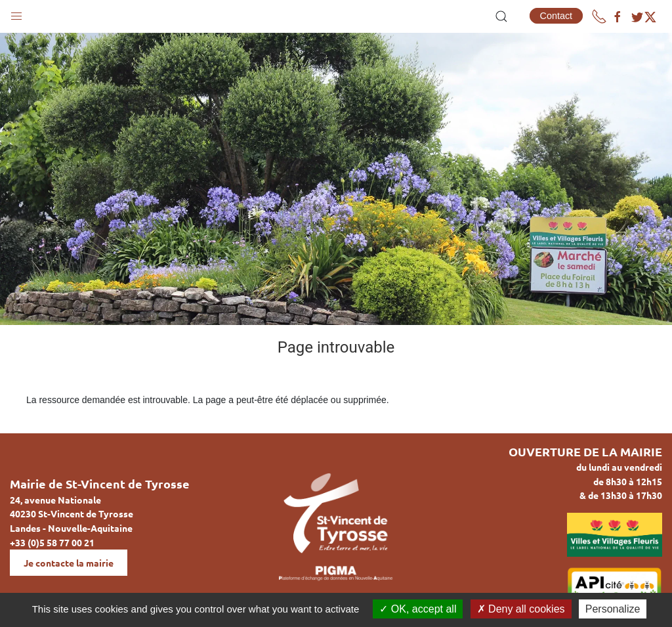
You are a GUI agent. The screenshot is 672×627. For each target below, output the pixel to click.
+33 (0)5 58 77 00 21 (52, 542)
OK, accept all (418, 609)
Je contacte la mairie (69, 563)
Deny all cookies (521, 609)
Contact (556, 16)
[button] (16, 13)
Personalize (613, 609)
